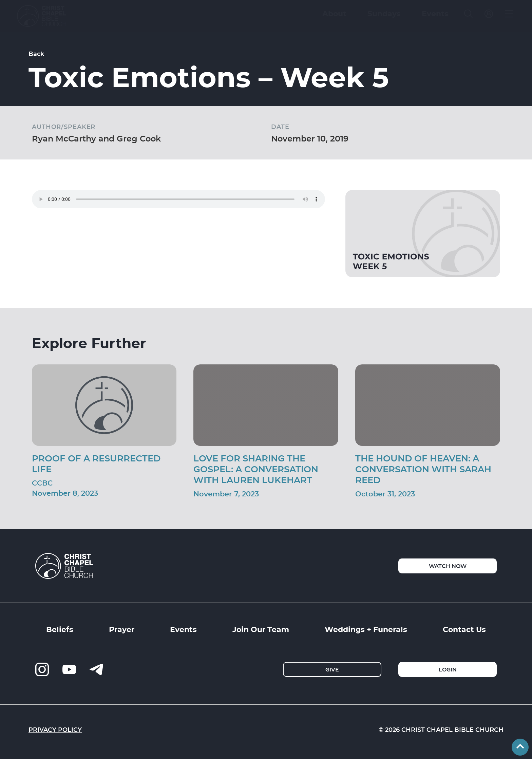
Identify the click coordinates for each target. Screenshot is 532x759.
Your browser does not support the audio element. (178, 199)
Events (183, 629)
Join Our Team (261, 629)
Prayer (122, 629)
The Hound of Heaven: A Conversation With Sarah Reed (423, 469)
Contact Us (464, 629)
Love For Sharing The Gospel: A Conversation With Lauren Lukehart (256, 469)
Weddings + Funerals (366, 629)
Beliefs (60, 629)
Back (36, 54)
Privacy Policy (55, 729)
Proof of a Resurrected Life (96, 463)
